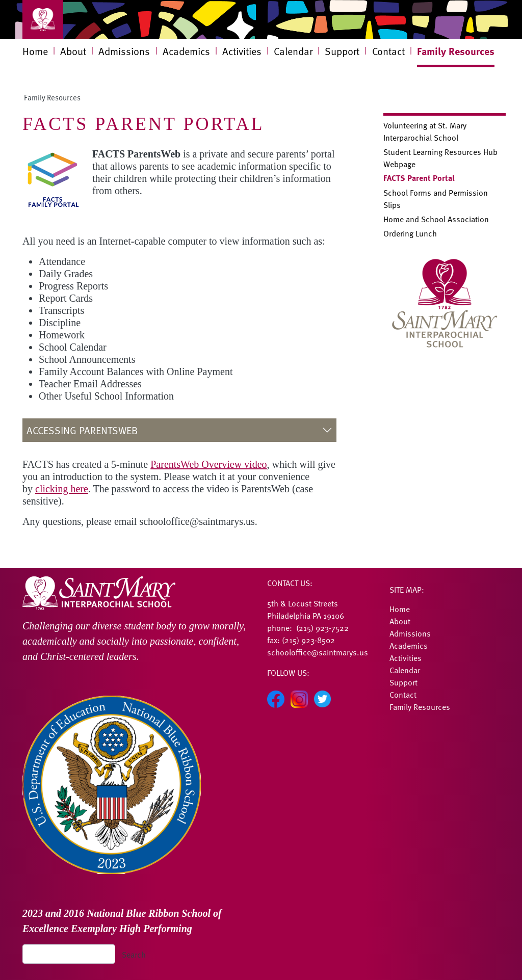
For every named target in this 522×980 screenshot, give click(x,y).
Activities (242, 51)
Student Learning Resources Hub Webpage (440, 157)
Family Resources (456, 51)
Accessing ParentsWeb (82, 430)
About (73, 51)
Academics (186, 51)
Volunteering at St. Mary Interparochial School (425, 131)
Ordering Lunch (410, 233)
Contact (388, 51)
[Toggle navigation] (43, 20)
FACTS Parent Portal (419, 178)
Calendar (293, 51)
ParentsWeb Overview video (208, 464)
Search (134, 954)
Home (35, 51)
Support (342, 51)
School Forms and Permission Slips (436, 198)
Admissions (124, 51)
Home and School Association (436, 219)
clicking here (62, 489)
